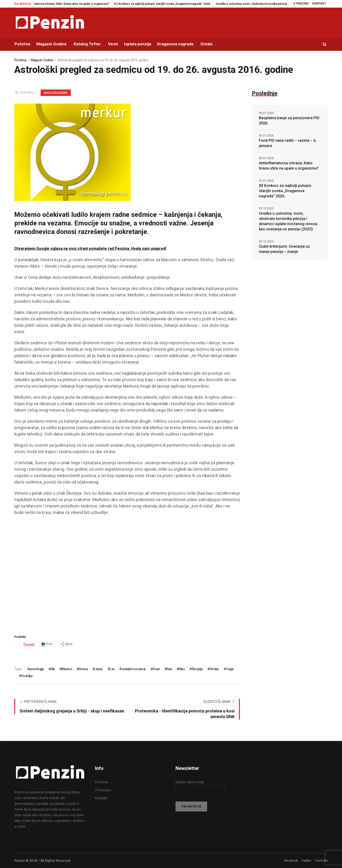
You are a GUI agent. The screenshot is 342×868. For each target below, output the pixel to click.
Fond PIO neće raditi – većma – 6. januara (288, 143)
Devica (83, 669)
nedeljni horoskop (134, 669)
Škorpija (197, 669)
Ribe (182, 669)
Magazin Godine (42, 60)
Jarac (99, 669)
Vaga (230, 669)
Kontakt (101, 798)
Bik (53, 669)
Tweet (29, 644)
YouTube (321, 861)
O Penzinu (103, 790)
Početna (20, 60)
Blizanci (67, 669)
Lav (112, 669)
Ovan (156, 669)
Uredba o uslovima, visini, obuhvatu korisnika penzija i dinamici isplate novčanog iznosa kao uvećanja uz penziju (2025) (288, 221)
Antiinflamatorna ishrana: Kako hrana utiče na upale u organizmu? (71, 4)
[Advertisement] (127, 577)
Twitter (306, 861)
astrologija (37, 669)
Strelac (214, 669)
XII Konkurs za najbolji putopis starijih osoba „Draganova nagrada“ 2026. (168, 4)
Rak (169, 669)
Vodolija (27, 676)
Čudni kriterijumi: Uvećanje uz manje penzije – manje (284, 249)
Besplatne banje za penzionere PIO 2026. (289, 121)
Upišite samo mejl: (190, 782)
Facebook (291, 861)
